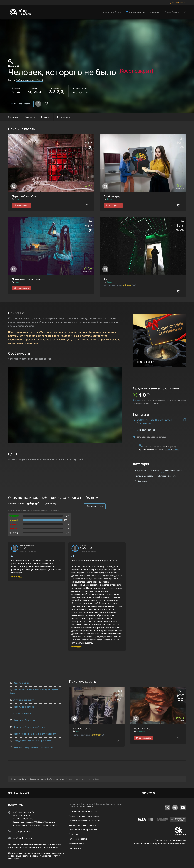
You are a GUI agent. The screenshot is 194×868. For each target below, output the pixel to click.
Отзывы (46, 117)
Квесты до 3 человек (23, 720)
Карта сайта (75, 848)
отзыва (137, 400)
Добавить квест (77, 843)
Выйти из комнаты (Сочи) (29, 80)
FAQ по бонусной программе (83, 830)
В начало (148, 793)
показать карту (146, 423)
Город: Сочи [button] (172, 12)
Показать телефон (146, 430)
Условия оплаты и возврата (82, 825)
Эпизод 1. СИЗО (82, 729)
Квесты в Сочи (19, 683)
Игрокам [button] (155, 12)
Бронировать (21, 206)
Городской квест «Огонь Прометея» (31, 741)
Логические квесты (167, 476)
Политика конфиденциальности (85, 821)
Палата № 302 (143, 729)
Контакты (30, 117)
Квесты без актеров (174, 471)
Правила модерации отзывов (83, 811)
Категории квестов (78, 839)
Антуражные (141, 471)
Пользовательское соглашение (84, 816)
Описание (13, 117)
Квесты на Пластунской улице (28, 727)
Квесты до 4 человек (23, 707)
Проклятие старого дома (27, 279)
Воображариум (113, 196)
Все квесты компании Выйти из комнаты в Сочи (34, 692)
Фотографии (64, 117)
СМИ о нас (74, 834)
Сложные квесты (21, 714)
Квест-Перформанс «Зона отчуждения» (33, 734)
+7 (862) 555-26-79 (177, 3)
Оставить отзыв (95, 506)
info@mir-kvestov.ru (23, 838)
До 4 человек (141, 481)
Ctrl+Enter (86, 807)
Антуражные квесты (23, 700)
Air (105, 279)
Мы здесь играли (21, 104)
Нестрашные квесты (144, 476)
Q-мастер (14, 533)
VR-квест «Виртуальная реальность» (32, 747)
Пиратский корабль (24, 196)
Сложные (156, 471)
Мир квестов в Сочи (19, 793)
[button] (119, 370)
